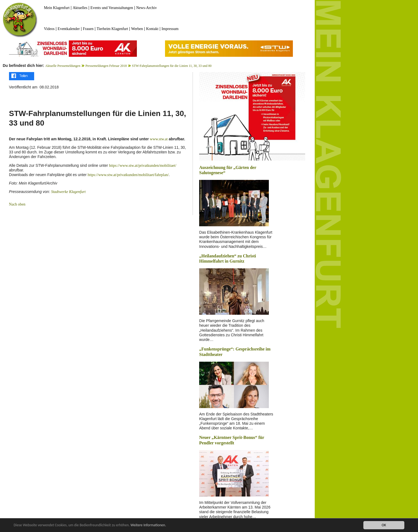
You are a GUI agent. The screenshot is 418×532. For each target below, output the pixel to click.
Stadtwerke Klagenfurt (68, 192)
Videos (49, 29)
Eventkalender (69, 29)
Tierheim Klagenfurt (112, 29)
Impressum (170, 29)
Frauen (88, 29)
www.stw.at (159, 139)
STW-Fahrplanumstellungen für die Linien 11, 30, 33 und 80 (172, 66)
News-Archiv (147, 8)
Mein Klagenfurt (57, 8)
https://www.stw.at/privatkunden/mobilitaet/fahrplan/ (128, 175)
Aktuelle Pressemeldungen (63, 66)
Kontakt (152, 29)
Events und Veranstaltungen (112, 8)
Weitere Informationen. (148, 525)
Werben (137, 29)
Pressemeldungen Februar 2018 (106, 66)
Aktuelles (80, 8)
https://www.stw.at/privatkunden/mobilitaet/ (143, 166)
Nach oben (17, 204)
